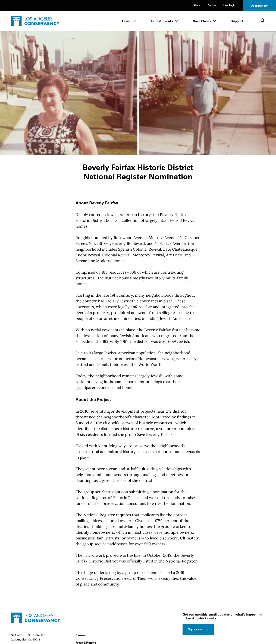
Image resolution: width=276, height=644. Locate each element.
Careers (81, 635)
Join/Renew (259, 6)
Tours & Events (162, 21)
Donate (212, 5)
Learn (126, 21)
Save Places (202, 21)
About (197, 5)
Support (237, 21)
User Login (229, 5)
